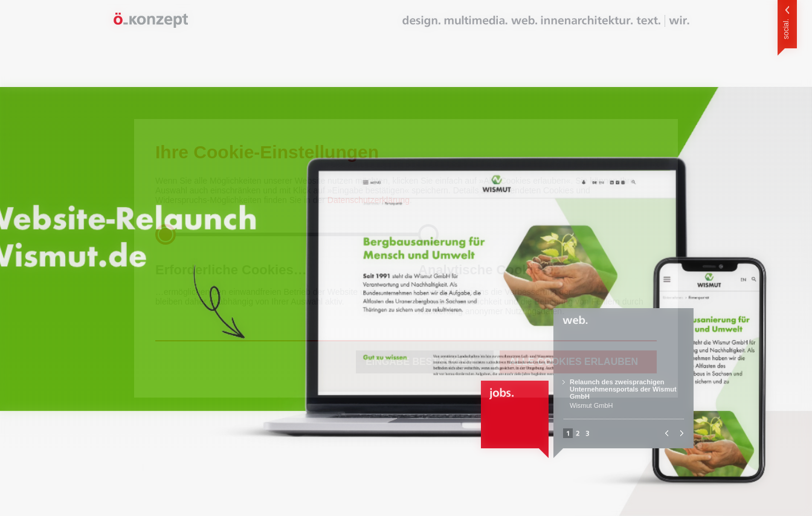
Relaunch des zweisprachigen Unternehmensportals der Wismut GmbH (623, 389)
